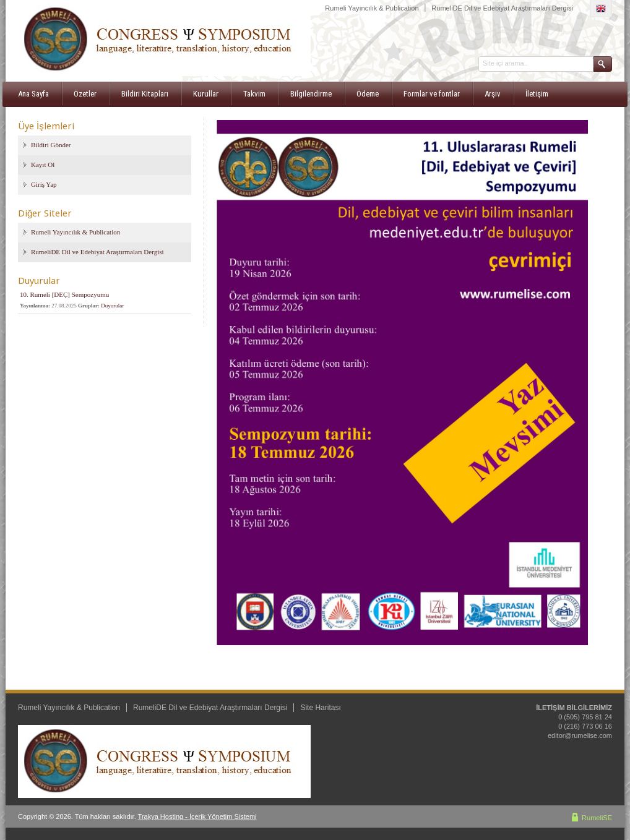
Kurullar (206, 94)
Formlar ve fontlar (432, 94)
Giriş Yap (44, 184)
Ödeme (368, 94)
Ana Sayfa (33, 94)
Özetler (85, 94)
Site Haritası (320, 708)
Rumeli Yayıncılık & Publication (372, 8)
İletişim (537, 94)
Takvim (254, 94)
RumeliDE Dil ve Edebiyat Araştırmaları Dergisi (502, 8)
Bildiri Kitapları (145, 94)
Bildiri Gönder (51, 145)
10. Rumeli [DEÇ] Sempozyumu (64, 294)
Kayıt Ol (43, 165)
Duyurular (112, 306)
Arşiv (493, 94)
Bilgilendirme (311, 94)
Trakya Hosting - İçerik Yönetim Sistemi (197, 816)
